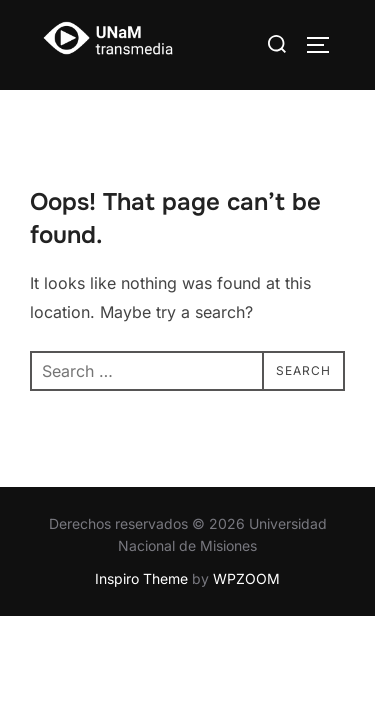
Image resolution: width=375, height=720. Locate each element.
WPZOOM (246, 579)
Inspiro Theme (141, 579)
